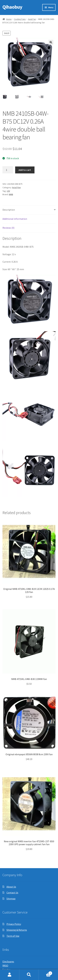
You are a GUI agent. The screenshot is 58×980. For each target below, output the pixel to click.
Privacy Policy (14, 924)
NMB (11, 194)
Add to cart (25, 170)
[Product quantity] (8, 170)
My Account (10, 975)
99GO (5, 965)
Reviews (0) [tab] (8, 228)
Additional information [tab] (15, 219)
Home (9, 19)
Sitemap (11, 899)
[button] (51, 42)
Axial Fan (32, 19)
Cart (45, 973)
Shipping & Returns (17, 930)
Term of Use (13, 936)
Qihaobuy (12, 7)
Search (29, 975)
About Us (11, 887)
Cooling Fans (20, 19)
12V (8, 191)
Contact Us (12, 893)
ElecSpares (8, 961)
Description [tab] (9, 210)
